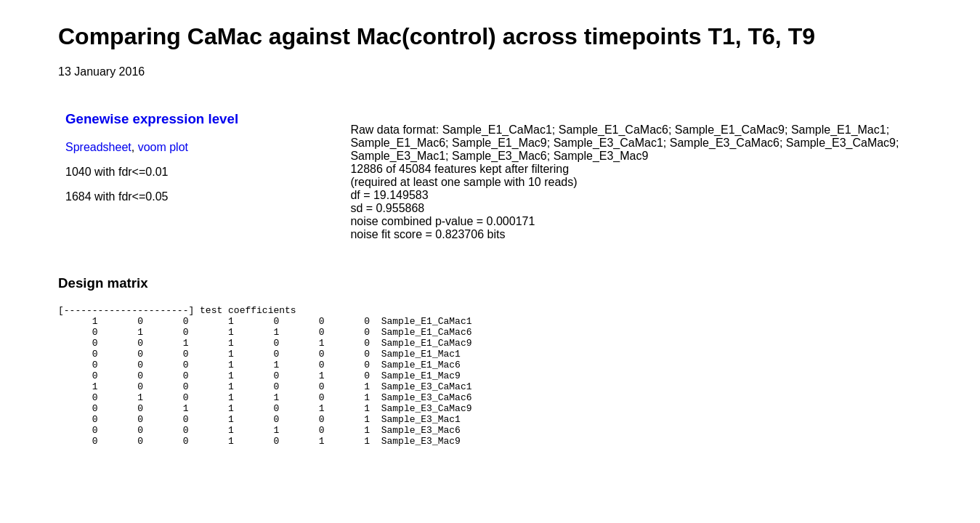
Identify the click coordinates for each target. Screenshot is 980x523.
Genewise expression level (152, 119)
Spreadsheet (98, 147)
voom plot (163, 147)
